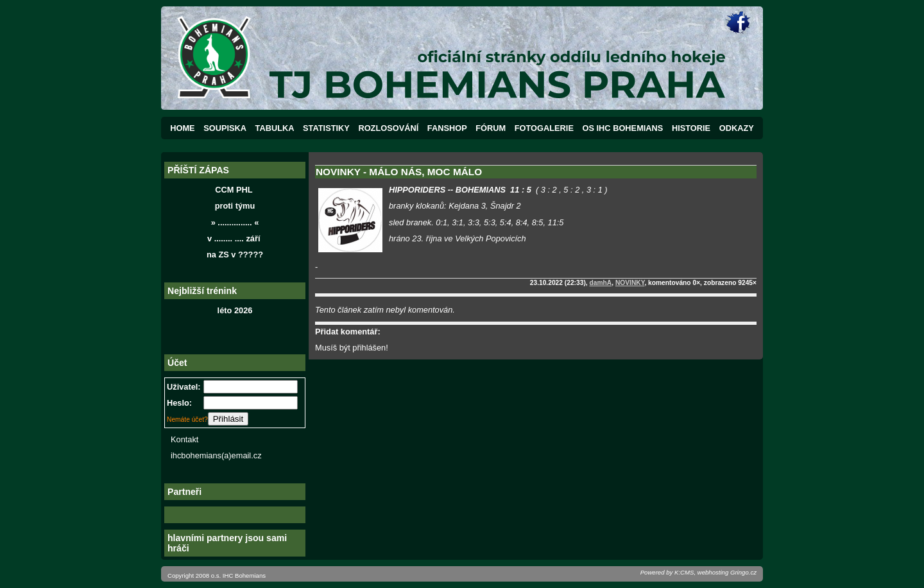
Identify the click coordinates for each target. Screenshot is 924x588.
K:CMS (684, 572)
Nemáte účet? (187, 419)
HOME (182, 128)
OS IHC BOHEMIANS (623, 128)
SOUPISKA (225, 128)
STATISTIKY (326, 128)
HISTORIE (691, 128)
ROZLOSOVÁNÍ (388, 128)
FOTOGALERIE (544, 128)
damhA (601, 283)
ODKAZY (737, 128)
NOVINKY (630, 283)
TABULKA (275, 128)
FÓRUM (491, 128)
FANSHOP (447, 128)
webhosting (713, 572)
